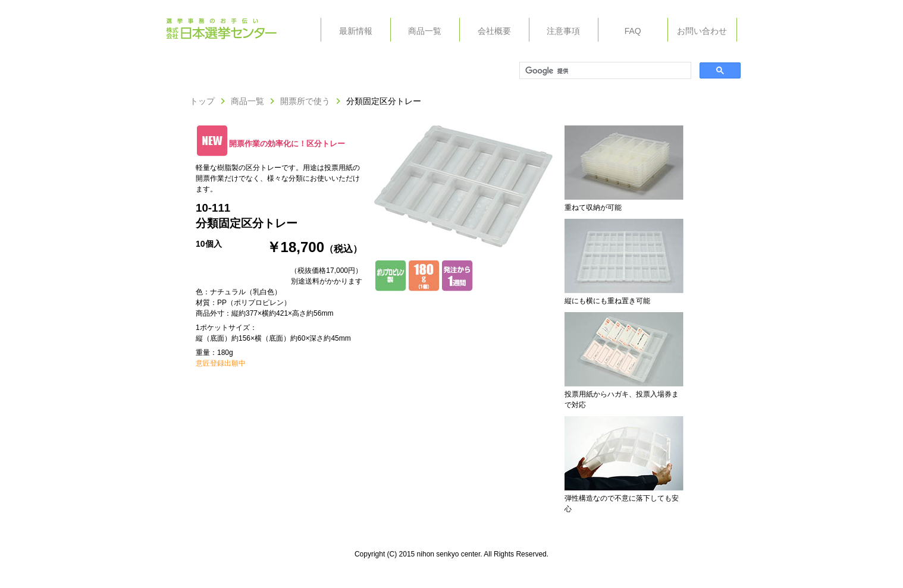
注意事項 (563, 31)
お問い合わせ (702, 31)
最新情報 (356, 31)
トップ (202, 101)
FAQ (633, 31)
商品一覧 (425, 31)
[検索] (604, 71)
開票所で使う (305, 101)
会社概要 (494, 31)
